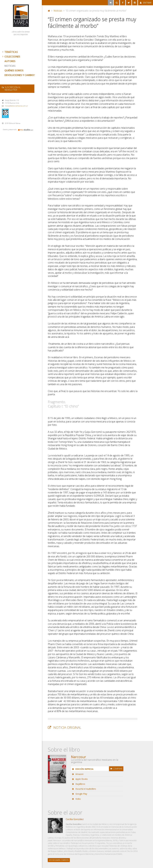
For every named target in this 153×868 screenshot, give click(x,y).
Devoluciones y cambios (20, 75)
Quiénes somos (14, 70)
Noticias (10, 66)
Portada (49, 11)
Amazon (79, 774)
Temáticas (10, 52)
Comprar (116, 769)
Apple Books (81, 779)
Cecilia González (75, 819)
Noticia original (67, 727)
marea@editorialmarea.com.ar (16, 106)
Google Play (81, 794)
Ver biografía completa (59, 860)
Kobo (78, 799)
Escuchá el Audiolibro (85, 789)
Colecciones (11, 57)
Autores (10, 61)
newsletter (13, 89)
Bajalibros (80, 784)
